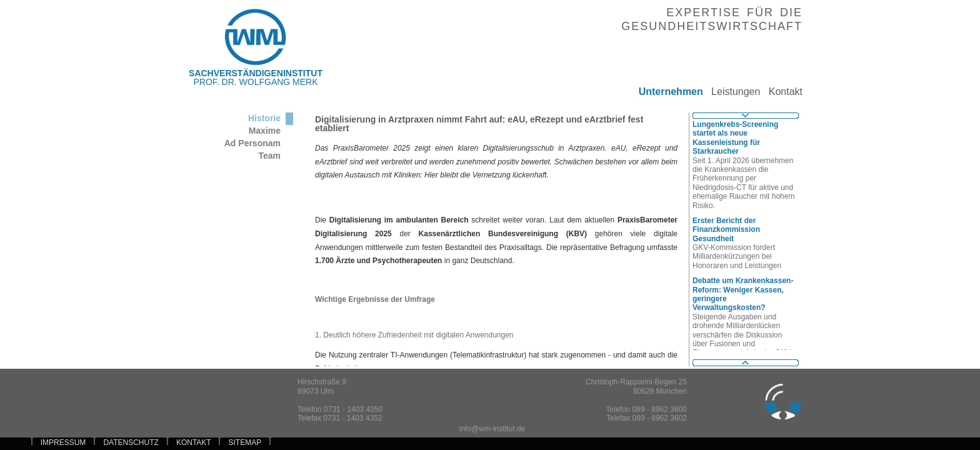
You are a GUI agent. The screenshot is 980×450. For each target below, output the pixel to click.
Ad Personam (252, 143)
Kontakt (781, 92)
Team (269, 156)
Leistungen (732, 92)
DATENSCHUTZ (131, 442)
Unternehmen (666, 92)
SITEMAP (245, 442)
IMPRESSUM (63, 442)
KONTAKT (194, 442)
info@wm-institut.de (492, 429)
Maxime (265, 131)
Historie (264, 118)
